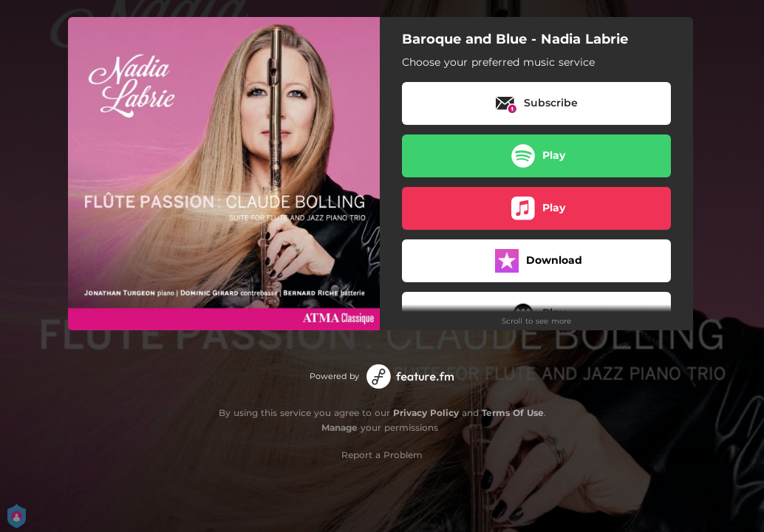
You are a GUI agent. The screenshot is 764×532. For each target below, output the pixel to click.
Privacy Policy (426, 413)
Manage (340, 427)
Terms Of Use (513, 413)
